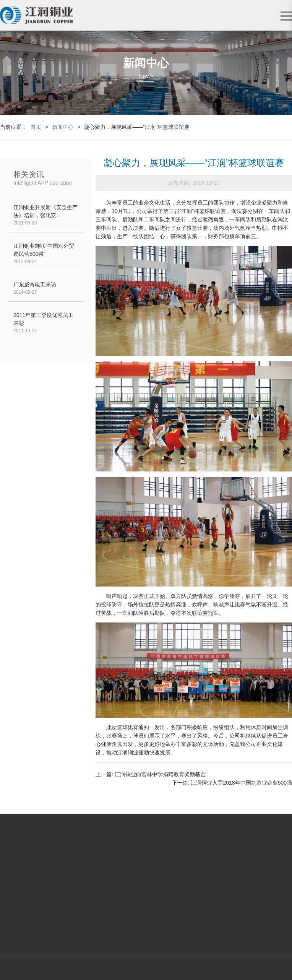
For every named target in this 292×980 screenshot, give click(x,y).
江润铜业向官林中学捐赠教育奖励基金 (160, 774)
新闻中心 (63, 127)
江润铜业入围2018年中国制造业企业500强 (241, 783)
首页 (36, 127)
